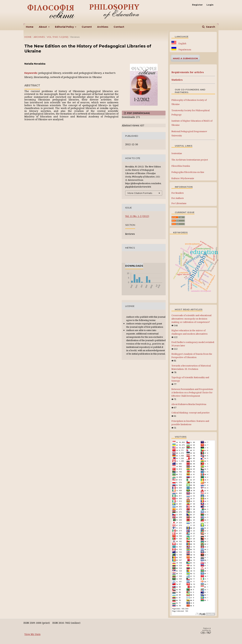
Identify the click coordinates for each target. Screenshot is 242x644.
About (43, 27)
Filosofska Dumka (181, 166)
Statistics (177, 80)
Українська (185, 50)
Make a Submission (185, 58)
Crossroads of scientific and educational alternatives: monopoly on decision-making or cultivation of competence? (191, 319)
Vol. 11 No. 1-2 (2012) (58, 37)
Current (87, 27)
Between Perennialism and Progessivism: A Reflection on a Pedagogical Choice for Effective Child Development (192, 393)
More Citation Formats (140, 193)
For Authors (178, 198)
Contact (119, 27)
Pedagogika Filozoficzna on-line (188, 172)
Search (210, 27)
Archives (103, 27)
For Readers (178, 193)
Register (197, 5)
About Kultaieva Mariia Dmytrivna (189, 404)
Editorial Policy (65, 27)
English (182, 44)
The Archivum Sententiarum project (190, 160)
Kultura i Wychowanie (183, 178)
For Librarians (179, 203)
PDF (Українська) (138, 113)
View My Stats (32, 634)
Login (210, 5)
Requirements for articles (188, 72)
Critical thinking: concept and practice (190, 413)
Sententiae (177, 153)
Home (30, 27)
